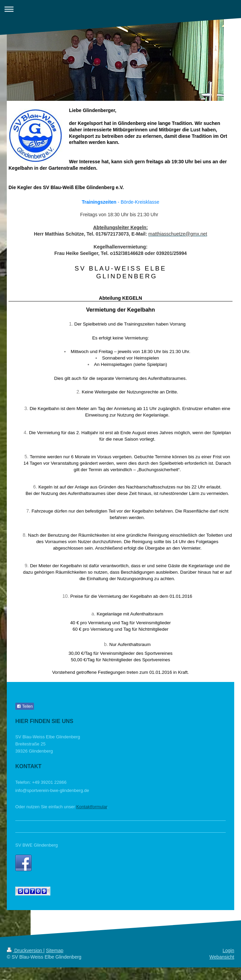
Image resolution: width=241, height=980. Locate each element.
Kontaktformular (92, 807)
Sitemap (55, 950)
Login (228, 950)
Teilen (25, 706)
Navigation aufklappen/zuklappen (121, 9)
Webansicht (222, 957)
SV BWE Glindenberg (37, 845)
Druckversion (25, 950)
